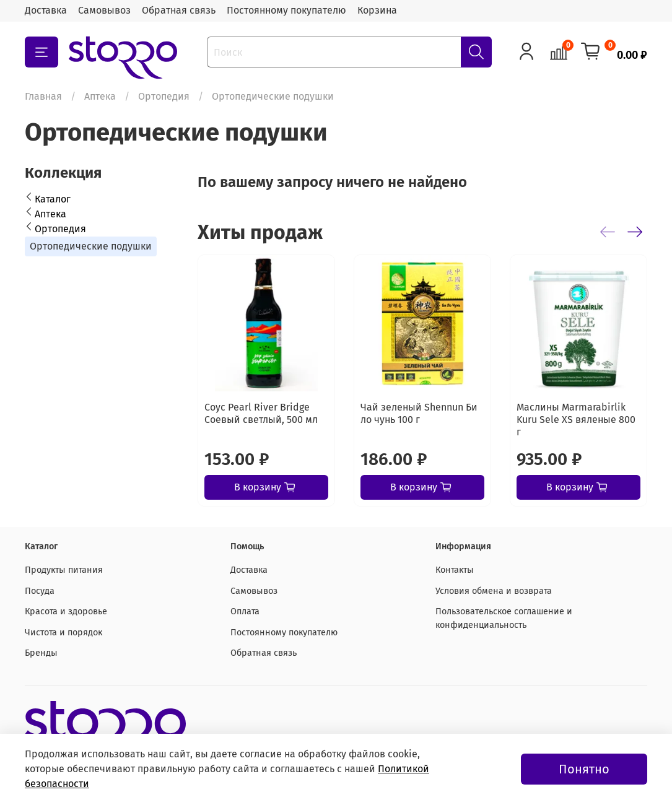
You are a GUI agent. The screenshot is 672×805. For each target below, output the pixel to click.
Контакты (455, 570)
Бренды (41, 653)
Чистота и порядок (63, 633)
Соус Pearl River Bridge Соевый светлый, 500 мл (261, 413)
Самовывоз (104, 10)
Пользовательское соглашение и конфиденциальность (504, 618)
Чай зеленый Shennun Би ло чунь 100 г (419, 413)
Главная (43, 96)
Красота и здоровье (66, 611)
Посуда (40, 591)
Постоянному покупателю (286, 10)
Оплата (245, 611)
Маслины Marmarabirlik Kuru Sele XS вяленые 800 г (576, 420)
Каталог (53, 199)
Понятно (584, 769)
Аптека (100, 96)
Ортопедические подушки (91, 246)
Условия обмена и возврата (494, 591)
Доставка (46, 10)
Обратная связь (179, 10)
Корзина (377, 10)
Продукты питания (64, 570)
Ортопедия (164, 96)
